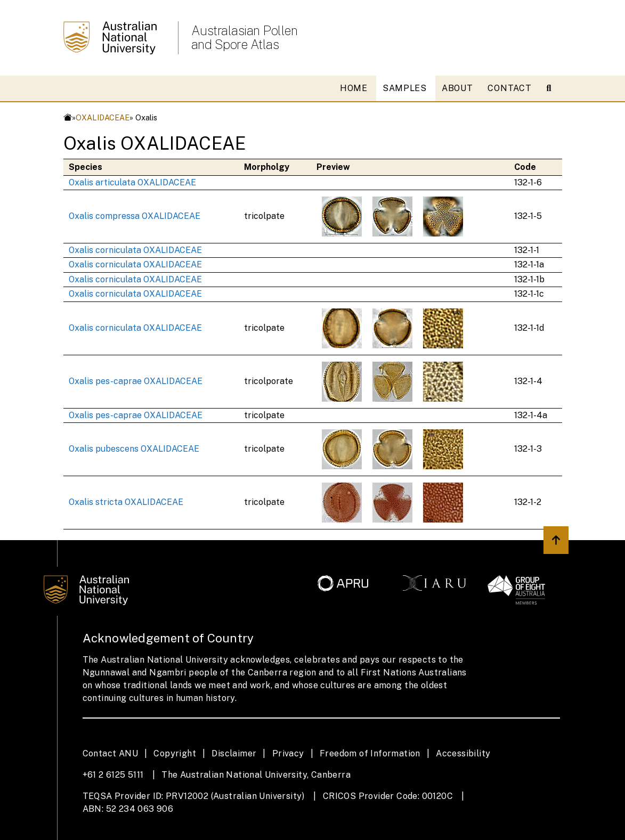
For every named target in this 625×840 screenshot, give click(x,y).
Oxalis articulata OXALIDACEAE (132, 182)
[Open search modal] (553, 88)
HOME (354, 88)
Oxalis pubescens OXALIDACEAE (134, 449)
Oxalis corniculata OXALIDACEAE (135, 250)
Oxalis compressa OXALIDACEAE (135, 216)
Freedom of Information (370, 753)
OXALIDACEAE (103, 117)
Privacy (288, 753)
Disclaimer (234, 753)
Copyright (175, 753)
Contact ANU (110, 753)
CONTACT (509, 88)
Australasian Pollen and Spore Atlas (245, 37)
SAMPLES (405, 88)
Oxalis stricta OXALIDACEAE (126, 502)
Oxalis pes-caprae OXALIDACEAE (136, 381)
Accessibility (463, 753)
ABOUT (457, 88)
